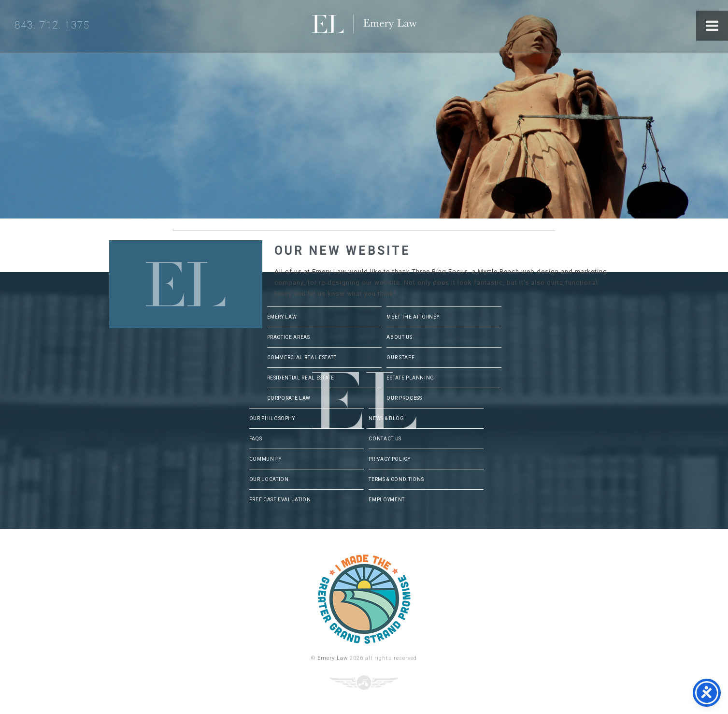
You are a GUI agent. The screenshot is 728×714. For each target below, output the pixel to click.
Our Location (269, 479)
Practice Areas (289, 337)
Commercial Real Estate (302, 357)
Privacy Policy (389, 459)
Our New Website (343, 251)
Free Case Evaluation (280, 500)
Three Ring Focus (364, 683)
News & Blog (386, 418)
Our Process (404, 398)
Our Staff (400, 357)
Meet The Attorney (413, 317)
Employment (387, 500)
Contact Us (385, 439)
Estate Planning (410, 378)
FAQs (256, 439)
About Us (399, 337)
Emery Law (384, 26)
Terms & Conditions (396, 479)
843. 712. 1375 (52, 25)
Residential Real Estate (301, 378)
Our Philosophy (272, 418)
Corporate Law (289, 398)
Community (265, 459)
